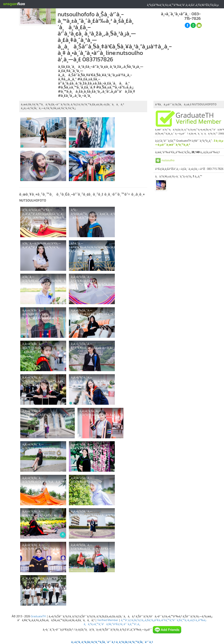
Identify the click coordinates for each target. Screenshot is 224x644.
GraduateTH (38, 616)
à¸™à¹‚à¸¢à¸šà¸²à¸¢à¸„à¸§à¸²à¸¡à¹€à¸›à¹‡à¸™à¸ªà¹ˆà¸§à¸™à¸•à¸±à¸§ (158, 620)
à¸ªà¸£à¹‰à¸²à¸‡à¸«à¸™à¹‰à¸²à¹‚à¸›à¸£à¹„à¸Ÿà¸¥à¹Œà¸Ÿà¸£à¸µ (183, 5)
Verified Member (108, 620)
